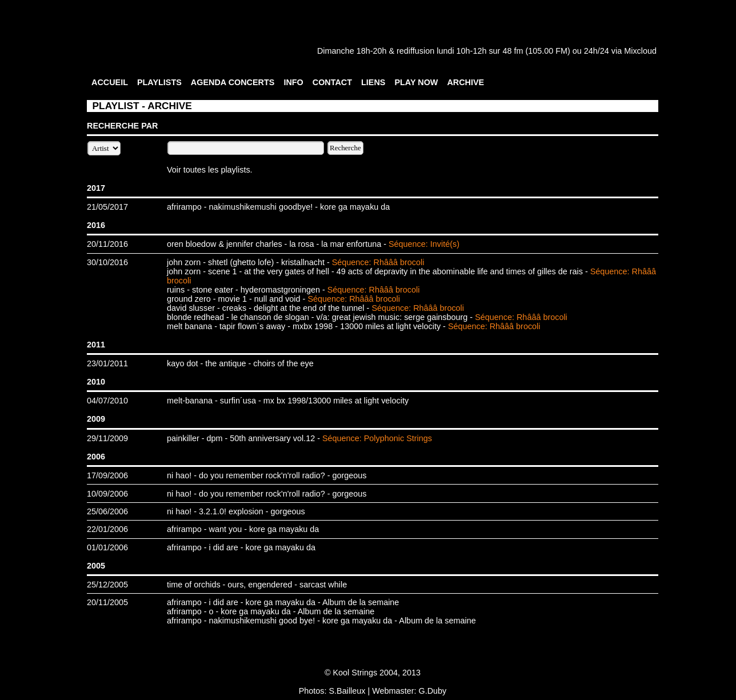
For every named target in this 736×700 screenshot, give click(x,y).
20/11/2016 (107, 244)
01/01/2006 (107, 547)
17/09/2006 (107, 475)
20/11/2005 (107, 602)
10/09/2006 (107, 494)
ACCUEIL (110, 82)
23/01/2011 (107, 363)
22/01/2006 (107, 529)
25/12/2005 (107, 585)
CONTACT (332, 82)
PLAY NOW (416, 82)
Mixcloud (640, 51)
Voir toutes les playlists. (210, 170)
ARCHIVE (465, 82)
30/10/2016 (107, 262)
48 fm (513, 51)
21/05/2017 (107, 207)
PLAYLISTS (159, 82)
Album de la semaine (361, 602)
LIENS (373, 82)
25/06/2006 (107, 511)
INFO (293, 82)
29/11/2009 (107, 438)
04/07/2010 (107, 401)
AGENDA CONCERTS (233, 82)
